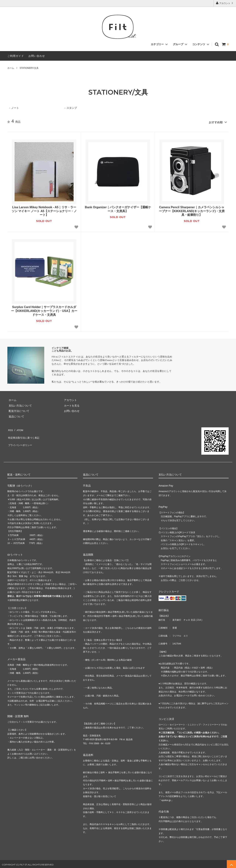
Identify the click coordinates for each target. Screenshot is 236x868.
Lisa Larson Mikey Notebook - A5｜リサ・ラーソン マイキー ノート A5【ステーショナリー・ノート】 (44, 210)
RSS (10, 428)
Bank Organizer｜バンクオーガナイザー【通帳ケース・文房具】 (118, 208)
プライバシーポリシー (20, 439)
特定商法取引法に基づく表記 (24, 433)
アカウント (225, 3)
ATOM (18, 428)
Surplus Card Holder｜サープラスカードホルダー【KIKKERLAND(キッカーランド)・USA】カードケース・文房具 (44, 310)
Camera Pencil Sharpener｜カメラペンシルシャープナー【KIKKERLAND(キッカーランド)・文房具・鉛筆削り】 (192, 210)
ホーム (11, 68)
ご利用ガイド (16, 56)
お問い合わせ (37, 56)
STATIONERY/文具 (29, 68)
